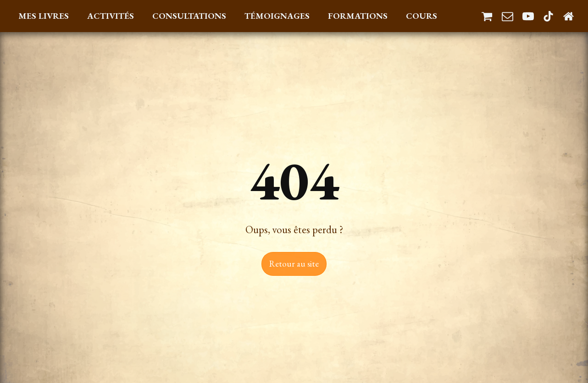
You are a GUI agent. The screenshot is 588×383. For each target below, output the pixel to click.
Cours (422, 16)
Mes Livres (44, 16)
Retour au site (294, 264)
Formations (358, 16)
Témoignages (277, 16)
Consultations (189, 16)
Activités (111, 16)
